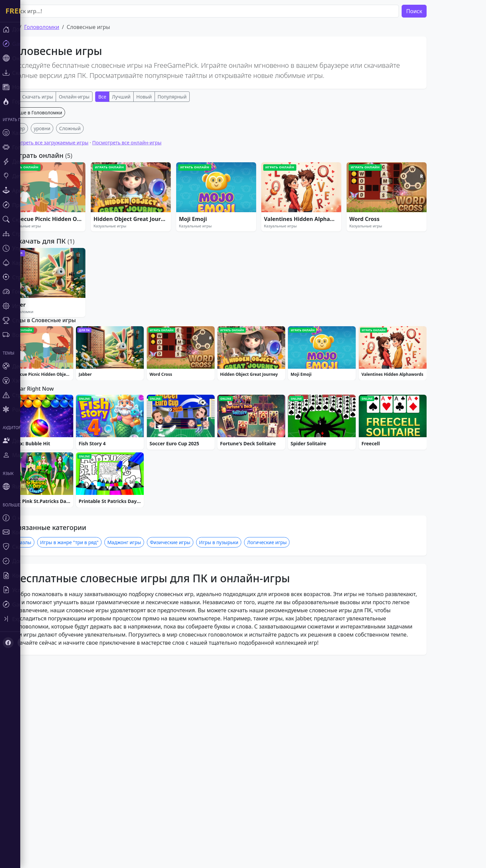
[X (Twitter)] (18, 579)
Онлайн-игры (94, 97)
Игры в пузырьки (239, 747)
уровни (62, 228)
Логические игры (287, 747)
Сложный (90, 228)
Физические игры (190, 747)
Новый (164, 97)
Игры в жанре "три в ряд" (90, 747)
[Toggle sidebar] (10, 557)
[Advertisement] (236, 155)
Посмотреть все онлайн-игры (147, 242)
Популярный (192, 97)
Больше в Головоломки (56, 212)
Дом (31, 27)
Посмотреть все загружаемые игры (67, 242)
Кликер (37, 228)
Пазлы (44, 747)
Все (33, 97)
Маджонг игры (144, 747)
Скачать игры (58, 97)
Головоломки (62, 27)
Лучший (142, 97)
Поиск (434, 11)
